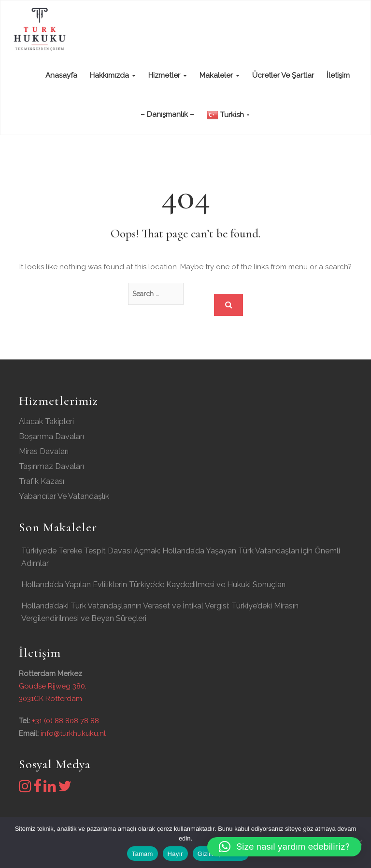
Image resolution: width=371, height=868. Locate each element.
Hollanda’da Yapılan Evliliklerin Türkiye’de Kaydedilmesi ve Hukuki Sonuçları (153, 585)
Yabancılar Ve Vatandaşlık (64, 496)
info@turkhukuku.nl (73, 733)
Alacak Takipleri (46, 421)
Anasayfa (60, 75)
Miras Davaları (44, 451)
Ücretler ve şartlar (283, 75)
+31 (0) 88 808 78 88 (65, 721)
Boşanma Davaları (51, 436)
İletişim (338, 75)
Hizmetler (168, 75)
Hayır (175, 854)
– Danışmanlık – (167, 114)
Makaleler (220, 75)
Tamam (143, 854)
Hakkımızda (113, 75)
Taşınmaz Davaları (51, 466)
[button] (284, 847)
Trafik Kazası (42, 481)
